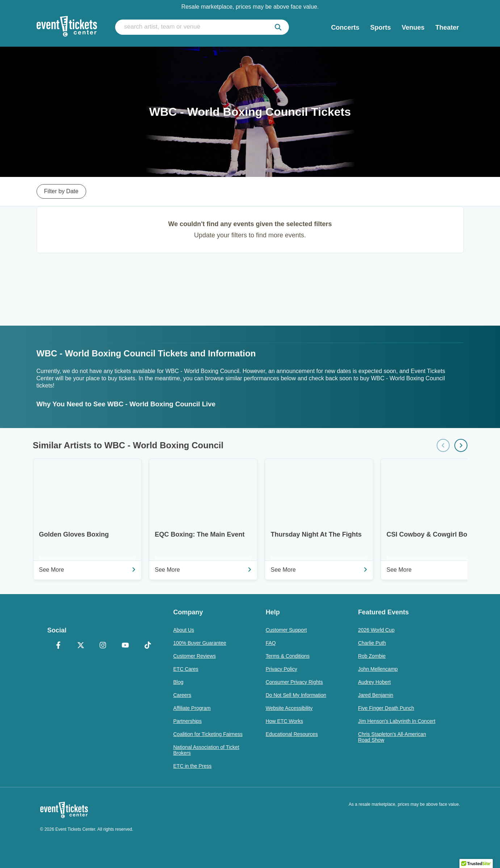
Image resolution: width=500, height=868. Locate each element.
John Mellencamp (378, 669)
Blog (178, 682)
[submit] (278, 27)
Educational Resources (292, 734)
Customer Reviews (195, 656)
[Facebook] (59, 646)
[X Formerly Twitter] (81, 646)
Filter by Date (61, 191)
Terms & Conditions (288, 656)
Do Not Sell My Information (296, 695)
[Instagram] (103, 646)
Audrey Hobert (374, 682)
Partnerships (188, 721)
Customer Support (286, 630)
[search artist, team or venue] (202, 27)
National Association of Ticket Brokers (206, 750)
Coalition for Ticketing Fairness (208, 734)
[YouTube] (125, 646)
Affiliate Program (192, 708)
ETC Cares (186, 669)
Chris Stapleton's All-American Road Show (392, 737)
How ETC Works (284, 721)
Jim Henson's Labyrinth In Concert (397, 721)
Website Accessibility (289, 708)
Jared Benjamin (376, 695)
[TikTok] (148, 646)
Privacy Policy (281, 669)
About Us (184, 630)
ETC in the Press (193, 766)
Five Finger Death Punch (386, 708)
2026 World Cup (376, 630)
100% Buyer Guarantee (200, 643)
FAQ (271, 643)
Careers (182, 695)
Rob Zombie (372, 656)
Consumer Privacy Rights (294, 682)
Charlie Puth (372, 643)
